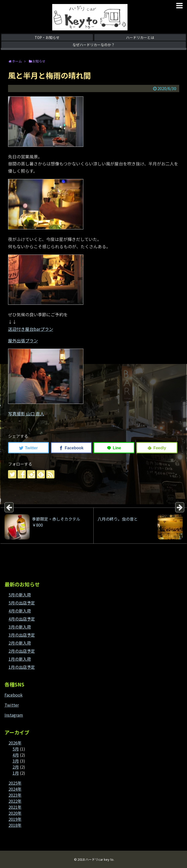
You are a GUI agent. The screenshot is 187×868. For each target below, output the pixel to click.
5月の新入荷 (20, 595)
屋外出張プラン (23, 340)
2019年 (15, 819)
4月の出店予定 (22, 619)
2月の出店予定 (22, 651)
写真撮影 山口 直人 (26, 414)
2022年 (15, 801)
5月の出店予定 (22, 603)
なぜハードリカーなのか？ (94, 45)
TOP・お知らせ (47, 37)
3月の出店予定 (22, 635)
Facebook (14, 695)
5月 (16, 749)
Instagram (14, 715)
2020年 (15, 813)
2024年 (15, 789)
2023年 (15, 795)
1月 (16, 773)
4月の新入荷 (20, 611)
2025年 (15, 783)
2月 (16, 767)
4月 (16, 755)
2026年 (15, 743)
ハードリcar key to (99, 859)
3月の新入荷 (20, 627)
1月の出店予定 (22, 667)
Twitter (12, 705)
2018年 (15, 825)
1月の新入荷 (20, 659)
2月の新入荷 (20, 643)
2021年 (15, 807)
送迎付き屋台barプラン (31, 329)
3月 (16, 761)
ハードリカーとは (140, 37)
